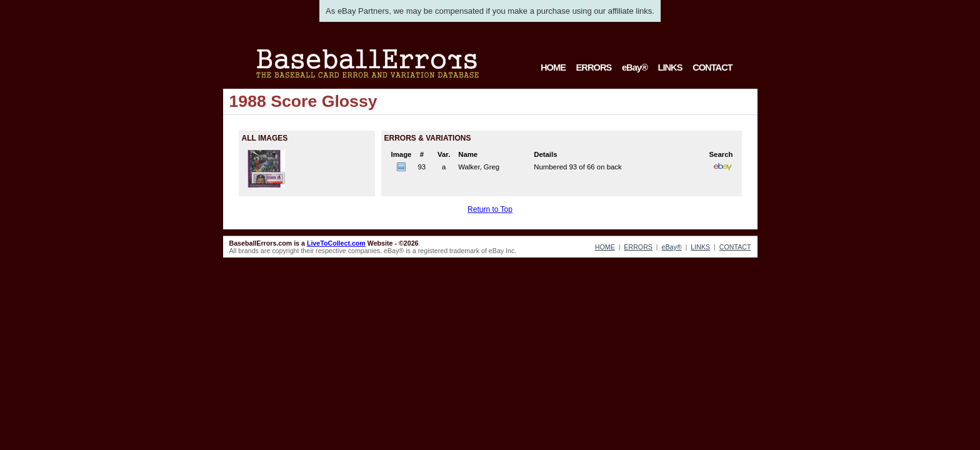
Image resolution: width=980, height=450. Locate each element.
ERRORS (594, 67)
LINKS (670, 67)
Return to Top (490, 209)
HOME (553, 67)
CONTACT (712, 67)
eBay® (635, 67)
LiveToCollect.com (336, 243)
